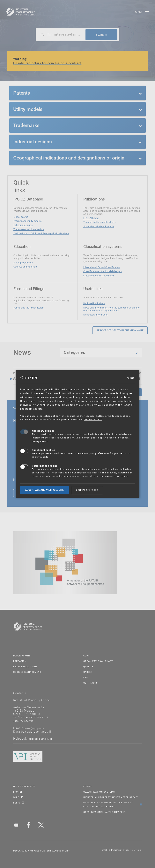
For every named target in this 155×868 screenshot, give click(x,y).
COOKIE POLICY (93, 420)
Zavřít (130, 378)
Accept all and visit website (44, 490)
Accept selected (87, 490)
